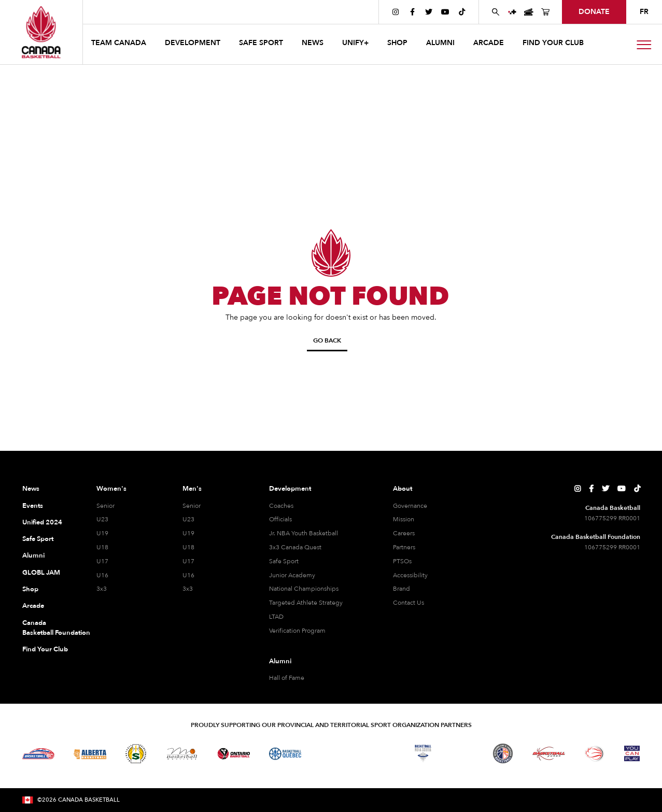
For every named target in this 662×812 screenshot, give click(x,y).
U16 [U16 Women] (102, 575)
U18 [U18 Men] (188, 547)
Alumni (33, 555)
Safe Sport (38, 539)
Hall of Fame (287, 678)
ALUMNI (440, 43)
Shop (30, 589)
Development (290, 489)
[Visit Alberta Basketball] (90, 754)
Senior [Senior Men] (192, 506)
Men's (192, 489)
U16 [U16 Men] (188, 575)
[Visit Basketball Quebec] (285, 754)
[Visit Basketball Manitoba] (182, 753)
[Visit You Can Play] (632, 753)
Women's (111, 489)
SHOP (397, 43)
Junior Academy (292, 575)
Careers (404, 533)
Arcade (33, 606)
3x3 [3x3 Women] (102, 589)
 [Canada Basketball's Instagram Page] (396, 12)
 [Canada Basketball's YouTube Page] (445, 12)
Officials (280, 519)
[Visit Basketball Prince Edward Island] (463, 753)
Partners (404, 547)
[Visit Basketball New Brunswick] (377, 753)
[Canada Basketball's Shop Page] (545, 12)
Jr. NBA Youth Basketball (304, 533)
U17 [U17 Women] (102, 561)
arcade (489, 43)
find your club (553, 43)
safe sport (261, 43)
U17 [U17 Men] (188, 561)
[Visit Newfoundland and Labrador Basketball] (503, 753)
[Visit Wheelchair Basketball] (595, 753)
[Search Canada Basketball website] (496, 12)
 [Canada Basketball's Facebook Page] (412, 12)
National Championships (304, 589)
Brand (402, 589)
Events (33, 506)
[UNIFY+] (512, 12)
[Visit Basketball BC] (39, 754)
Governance (410, 506)
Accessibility (410, 575)
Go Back (327, 340)
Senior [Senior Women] (105, 506)
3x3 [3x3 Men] (188, 589)
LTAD (276, 617)
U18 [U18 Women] (102, 547)
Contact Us (409, 603)
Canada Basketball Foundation (47, 628)
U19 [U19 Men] (188, 533)
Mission (404, 519)
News (31, 489)
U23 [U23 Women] (102, 519)
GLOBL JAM (41, 573)
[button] (120, 44)
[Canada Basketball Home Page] (41, 32)
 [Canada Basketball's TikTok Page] (462, 12)
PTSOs (402, 561)
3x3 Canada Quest (295, 547)
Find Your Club (45, 649)
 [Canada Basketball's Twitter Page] (429, 12)
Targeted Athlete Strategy (306, 603)
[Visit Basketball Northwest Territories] (331, 753)
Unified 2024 (42, 522)
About (403, 489)
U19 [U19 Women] (102, 533)
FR (644, 12)
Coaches (281, 506)
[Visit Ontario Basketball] (234, 754)
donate (594, 12)
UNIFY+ (355, 43)
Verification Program (297, 631)
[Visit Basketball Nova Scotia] (423, 753)
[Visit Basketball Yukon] (549, 754)
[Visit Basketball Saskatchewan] (136, 754)
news (313, 43)
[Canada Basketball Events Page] (529, 12)
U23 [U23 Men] (188, 519)
